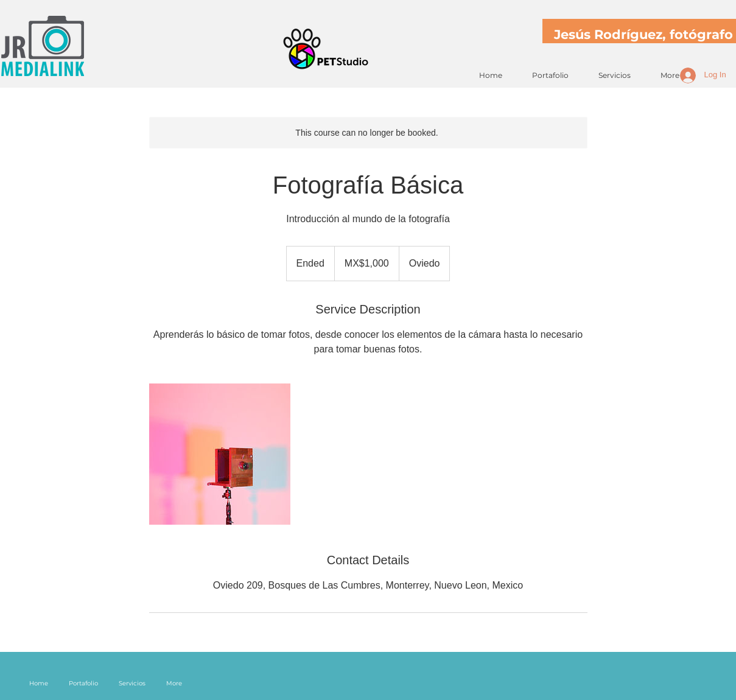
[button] (546, 75)
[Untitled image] (220, 454)
